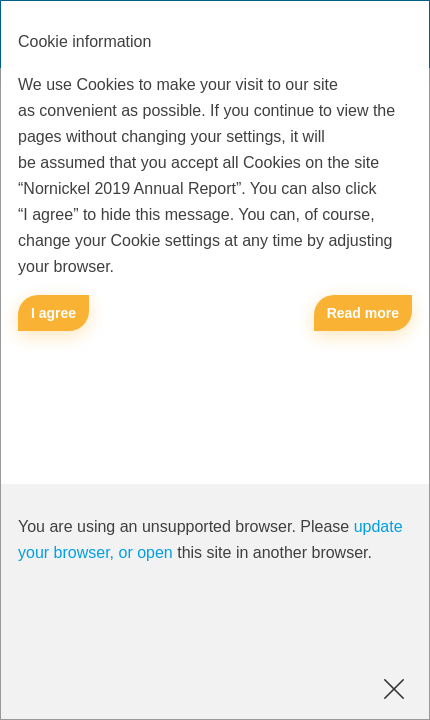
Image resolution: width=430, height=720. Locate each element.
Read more (363, 313)
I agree (53, 313)
